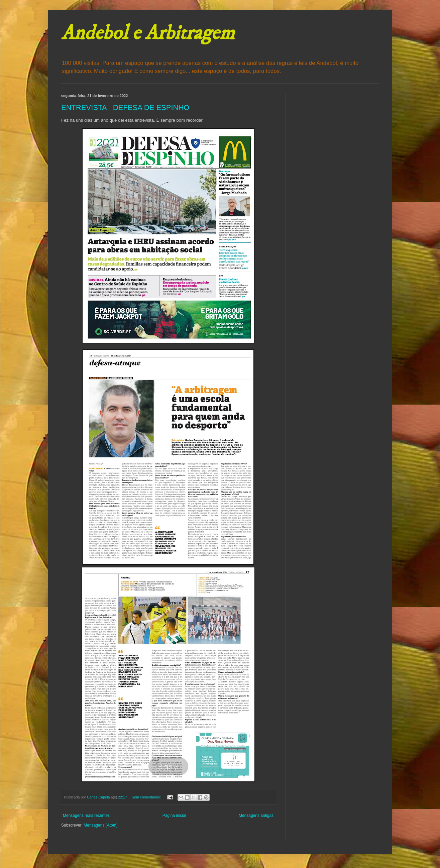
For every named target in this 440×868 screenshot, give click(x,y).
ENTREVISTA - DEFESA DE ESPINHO (125, 107)
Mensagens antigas (256, 816)
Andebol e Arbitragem (148, 33)
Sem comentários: (147, 797)
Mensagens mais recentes (86, 816)
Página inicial (174, 816)
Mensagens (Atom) (100, 825)
